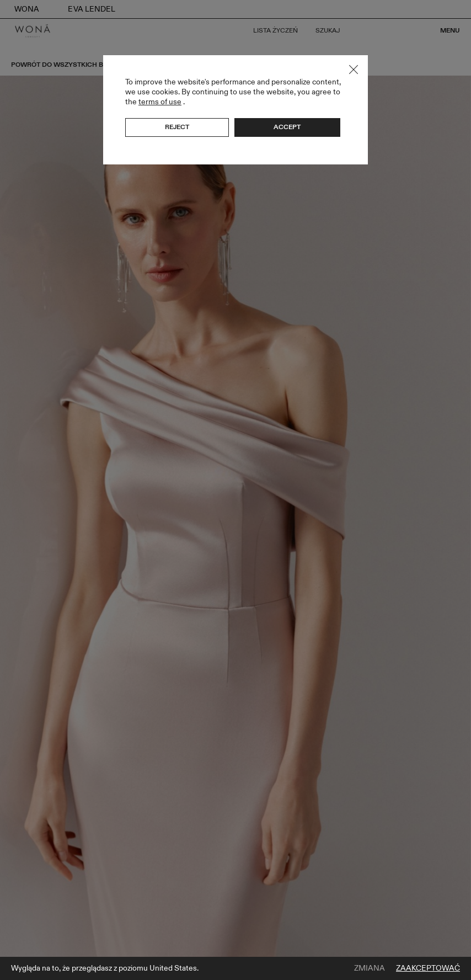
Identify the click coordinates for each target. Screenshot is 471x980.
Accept (287, 127)
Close (354, 70)
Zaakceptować (428, 968)
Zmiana (370, 968)
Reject (177, 127)
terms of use (160, 102)
